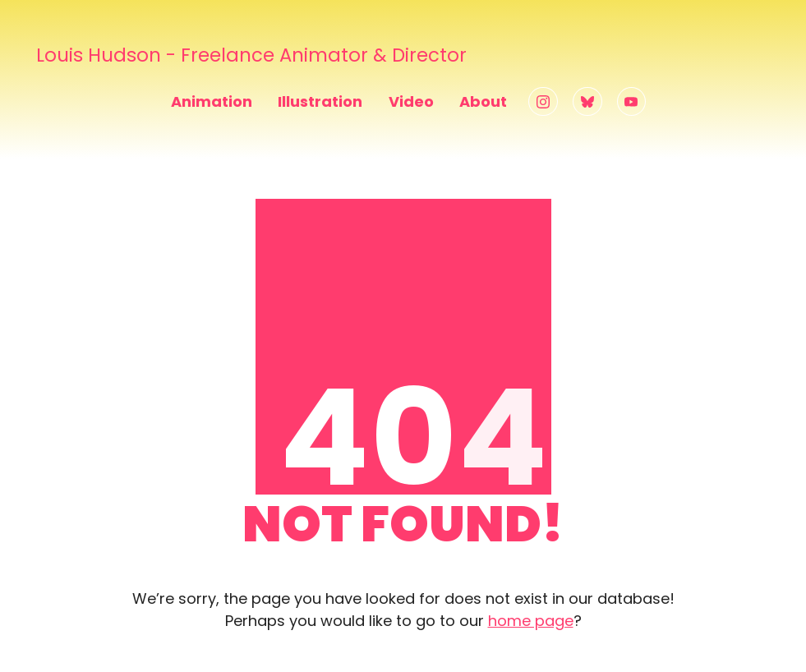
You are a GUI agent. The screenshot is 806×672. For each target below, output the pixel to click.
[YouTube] (632, 102)
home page (531, 621)
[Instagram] (543, 102)
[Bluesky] (587, 102)
